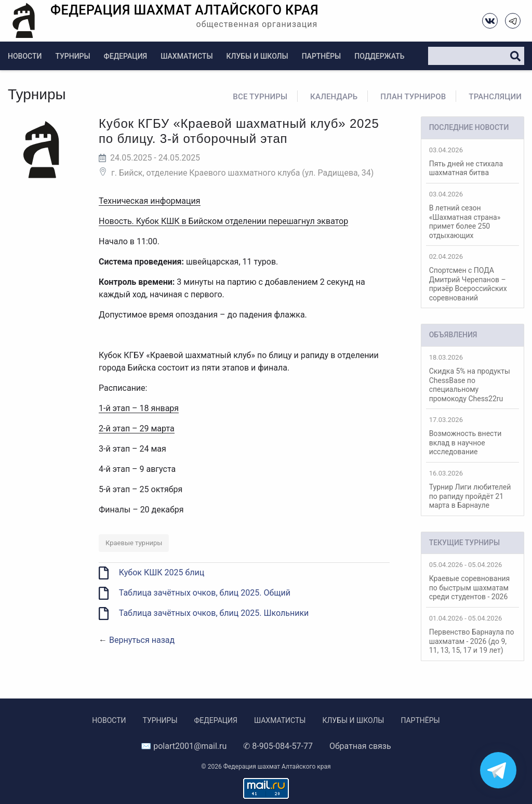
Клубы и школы (257, 56)
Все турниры (260, 97)
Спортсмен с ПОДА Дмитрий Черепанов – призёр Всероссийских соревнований (473, 277)
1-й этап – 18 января (139, 408)
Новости (25, 56)
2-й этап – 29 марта (137, 429)
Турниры (72, 56)
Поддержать (379, 56)
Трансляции (495, 97)
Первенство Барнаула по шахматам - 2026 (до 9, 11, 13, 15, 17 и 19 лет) (473, 634)
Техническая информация (150, 201)
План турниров (413, 97)
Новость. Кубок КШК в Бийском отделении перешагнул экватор (223, 221)
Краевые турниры (134, 543)
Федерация (126, 56)
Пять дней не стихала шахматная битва (473, 162)
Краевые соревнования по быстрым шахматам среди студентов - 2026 (473, 581)
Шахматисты (187, 56)
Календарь (334, 97)
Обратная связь (360, 746)
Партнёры (322, 56)
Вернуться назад (142, 640)
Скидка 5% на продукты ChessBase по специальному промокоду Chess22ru (473, 378)
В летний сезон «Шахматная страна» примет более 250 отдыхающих (473, 215)
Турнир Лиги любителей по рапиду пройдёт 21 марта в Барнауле (473, 489)
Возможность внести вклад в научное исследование (473, 436)
